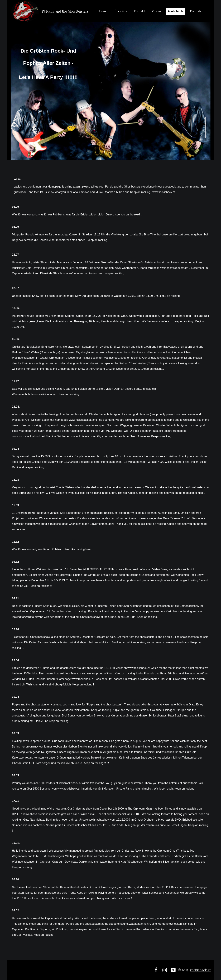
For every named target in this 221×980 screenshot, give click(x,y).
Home (103, 11)
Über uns (121, 11)
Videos (156, 11)
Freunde (196, 11)
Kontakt (139, 11)
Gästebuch (176, 11)
